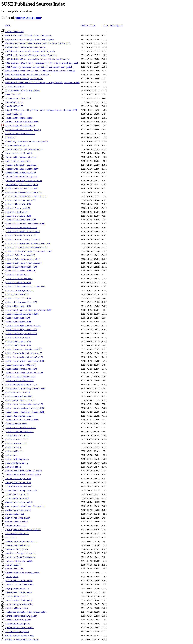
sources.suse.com (28, 18)
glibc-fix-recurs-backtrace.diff (24, 349)
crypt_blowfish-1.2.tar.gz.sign (23, 130)
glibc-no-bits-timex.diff (20, 381)
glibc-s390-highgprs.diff (20, 416)
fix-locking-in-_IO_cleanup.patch (24, 149)
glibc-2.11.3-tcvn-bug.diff (21, 200)
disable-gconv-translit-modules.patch (27, 141)
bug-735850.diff (14, 106)
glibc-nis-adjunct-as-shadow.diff (24, 373)
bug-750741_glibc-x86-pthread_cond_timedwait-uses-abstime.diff (41, 110)
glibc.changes (13, 447)
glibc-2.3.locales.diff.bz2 (21, 271)
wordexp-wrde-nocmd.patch (20, 635)
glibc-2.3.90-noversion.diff (21, 267)
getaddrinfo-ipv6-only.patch (21, 165)
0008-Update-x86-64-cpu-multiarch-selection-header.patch (38, 59)
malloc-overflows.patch (18, 510)
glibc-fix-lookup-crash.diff (21, 333)
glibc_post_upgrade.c (17, 459)
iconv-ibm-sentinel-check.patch (23, 475)
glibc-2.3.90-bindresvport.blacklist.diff (29, 251)
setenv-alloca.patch (17, 608)
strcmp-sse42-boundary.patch (21, 616)
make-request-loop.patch (19, 502)
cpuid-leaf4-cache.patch (19, 118)
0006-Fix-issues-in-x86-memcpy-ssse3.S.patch (31, 55)
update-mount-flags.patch (20, 628)
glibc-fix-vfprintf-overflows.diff (25, 361)
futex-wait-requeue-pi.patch (21, 157)
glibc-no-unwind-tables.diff (21, 384)
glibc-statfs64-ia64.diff (20, 431)
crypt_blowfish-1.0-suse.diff (22, 122)
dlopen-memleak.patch (17, 145)
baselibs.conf (13, 94)
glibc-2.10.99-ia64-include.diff (24, 192)
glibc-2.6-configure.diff (20, 290)
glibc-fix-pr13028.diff (18, 345)
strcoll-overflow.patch (18, 620)
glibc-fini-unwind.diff (18, 322)
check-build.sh (14, 114)
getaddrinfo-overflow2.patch (21, 177)
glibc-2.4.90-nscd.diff (18, 282)
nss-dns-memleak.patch (18, 545)
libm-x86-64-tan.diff (17, 494)
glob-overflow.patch (17, 463)
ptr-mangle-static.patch (19, 581)
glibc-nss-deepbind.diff (19, 396)
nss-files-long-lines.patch (21, 557)
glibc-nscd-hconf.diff (18, 392)
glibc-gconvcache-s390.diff (21, 365)
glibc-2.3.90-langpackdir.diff (22, 259)
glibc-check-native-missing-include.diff (28, 310)
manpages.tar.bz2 (15, 514)
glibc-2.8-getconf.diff (18, 298)
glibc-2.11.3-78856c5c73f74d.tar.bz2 (26, 196)
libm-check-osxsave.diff (19, 486)
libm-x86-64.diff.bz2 (17, 498)
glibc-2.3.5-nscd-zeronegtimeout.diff (27, 247)
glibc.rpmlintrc (14, 451)
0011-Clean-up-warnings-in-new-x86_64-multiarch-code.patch (39, 67)
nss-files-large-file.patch (21, 553)
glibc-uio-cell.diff (17, 439)
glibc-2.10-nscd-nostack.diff (22, 188)
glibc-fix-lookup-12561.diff (21, 330)
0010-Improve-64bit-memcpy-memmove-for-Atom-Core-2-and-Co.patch (42, 63)
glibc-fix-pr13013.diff (18, 341)
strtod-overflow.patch (18, 624)
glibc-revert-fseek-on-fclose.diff (25, 412)
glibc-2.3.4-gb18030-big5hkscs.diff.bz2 (28, 243)
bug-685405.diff (14, 102)
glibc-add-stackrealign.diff (21, 302)
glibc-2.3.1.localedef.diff (21, 220)
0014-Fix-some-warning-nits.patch (24, 79)
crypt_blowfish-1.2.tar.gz (20, 126)
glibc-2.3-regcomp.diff (18, 216)
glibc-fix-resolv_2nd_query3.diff (24, 357)
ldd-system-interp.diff (18, 482)
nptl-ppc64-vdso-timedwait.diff (23, 530)
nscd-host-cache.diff (17, 533)
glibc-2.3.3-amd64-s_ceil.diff (22, 232)
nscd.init (11, 537)
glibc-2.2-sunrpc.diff (18, 208)
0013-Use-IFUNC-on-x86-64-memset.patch (27, 75)
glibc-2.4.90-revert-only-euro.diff (25, 286)
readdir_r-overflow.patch (20, 584)
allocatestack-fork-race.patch (22, 90)
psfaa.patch (12, 577)
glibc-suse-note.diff (17, 435)
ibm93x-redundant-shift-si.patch (24, 471)
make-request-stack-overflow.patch (25, 506)
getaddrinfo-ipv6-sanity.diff (22, 169)
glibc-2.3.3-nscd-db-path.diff (22, 239)
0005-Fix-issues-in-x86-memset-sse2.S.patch (30, 51)
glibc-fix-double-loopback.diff (23, 326)
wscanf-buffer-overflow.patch (22, 639)
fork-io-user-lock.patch (19, 153)
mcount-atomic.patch (17, 522)
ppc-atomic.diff (14, 569)
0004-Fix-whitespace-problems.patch (25, 47)
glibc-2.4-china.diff (17, 275)
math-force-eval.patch (18, 518)
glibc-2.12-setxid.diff (18, 204)
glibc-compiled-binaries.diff (22, 314)
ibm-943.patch (13, 467)
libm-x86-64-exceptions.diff (21, 490)
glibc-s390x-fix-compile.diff (22, 420)
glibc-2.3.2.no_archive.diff (21, 228)
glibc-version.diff (16, 443)
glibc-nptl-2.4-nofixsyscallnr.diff (25, 388)
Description (117, 25)
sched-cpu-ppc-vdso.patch (20, 604)
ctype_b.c (11, 137)
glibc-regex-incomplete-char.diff (24, 404)
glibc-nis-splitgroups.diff (21, 377)
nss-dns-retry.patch (17, 549)
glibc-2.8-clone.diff (17, 294)
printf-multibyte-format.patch (22, 573)
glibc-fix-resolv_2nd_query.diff (24, 353)
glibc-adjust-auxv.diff (18, 306)
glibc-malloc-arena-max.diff (21, 369)
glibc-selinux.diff (16, 424)
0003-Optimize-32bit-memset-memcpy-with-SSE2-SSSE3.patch (38, 43)
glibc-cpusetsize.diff (18, 318)
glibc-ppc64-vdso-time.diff (21, 400)
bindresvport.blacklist (18, 98)
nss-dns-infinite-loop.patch (21, 541)
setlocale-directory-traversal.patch (26, 612)
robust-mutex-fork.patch (19, 600)
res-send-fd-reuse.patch (19, 592)
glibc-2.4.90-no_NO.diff (19, 279)
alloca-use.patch (15, 86)
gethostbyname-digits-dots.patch (24, 181)
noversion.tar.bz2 (15, 526)
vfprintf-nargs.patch (17, 631)
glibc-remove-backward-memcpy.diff (25, 408)
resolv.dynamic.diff (17, 596)
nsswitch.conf (13, 565)
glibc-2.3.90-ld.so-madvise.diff (24, 263)
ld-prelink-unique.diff (18, 479)
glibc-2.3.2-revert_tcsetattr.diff (25, 224)
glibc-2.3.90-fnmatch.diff (20, 255)
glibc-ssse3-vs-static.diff (21, 428)
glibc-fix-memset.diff (18, 337)
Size (105, 25)
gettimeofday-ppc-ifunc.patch (22, 184)
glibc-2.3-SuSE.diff (17, 212)
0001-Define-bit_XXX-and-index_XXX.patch (28, 35)
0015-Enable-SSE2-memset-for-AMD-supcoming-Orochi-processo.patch (42, 82)
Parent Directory (15, 32)
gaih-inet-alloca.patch (18, 161)
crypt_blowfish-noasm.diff (20, 133)
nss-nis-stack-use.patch (19, 561)
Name (8, 25)
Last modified (88, 25)
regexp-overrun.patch (17, 588)
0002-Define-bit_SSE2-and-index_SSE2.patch (30, 39)
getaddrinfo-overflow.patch (21, 173)
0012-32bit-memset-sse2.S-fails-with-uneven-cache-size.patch (40, 71)
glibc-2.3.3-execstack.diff (21, 235)
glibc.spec (11, 455)
